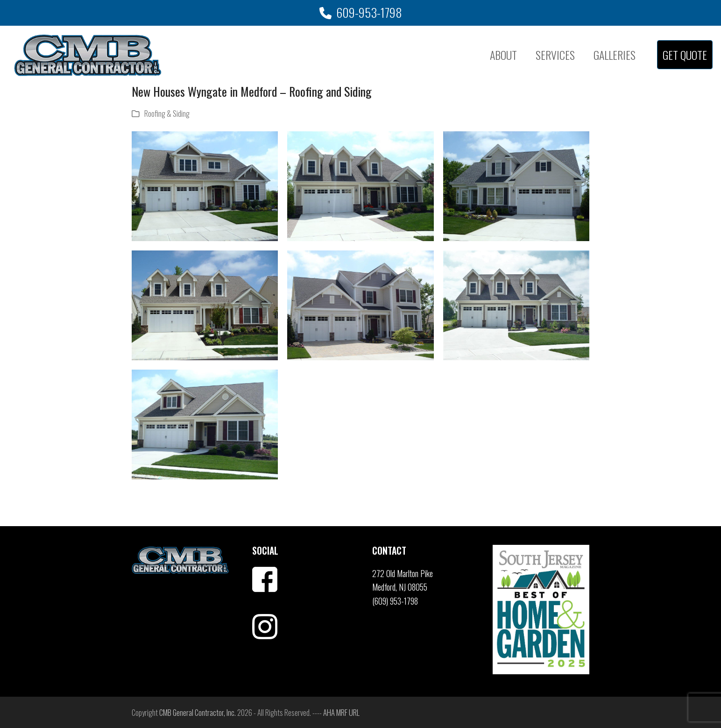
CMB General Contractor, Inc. (198, 712)
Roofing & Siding (167, 113)
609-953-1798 (369, 12)
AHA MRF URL (341, 712)
